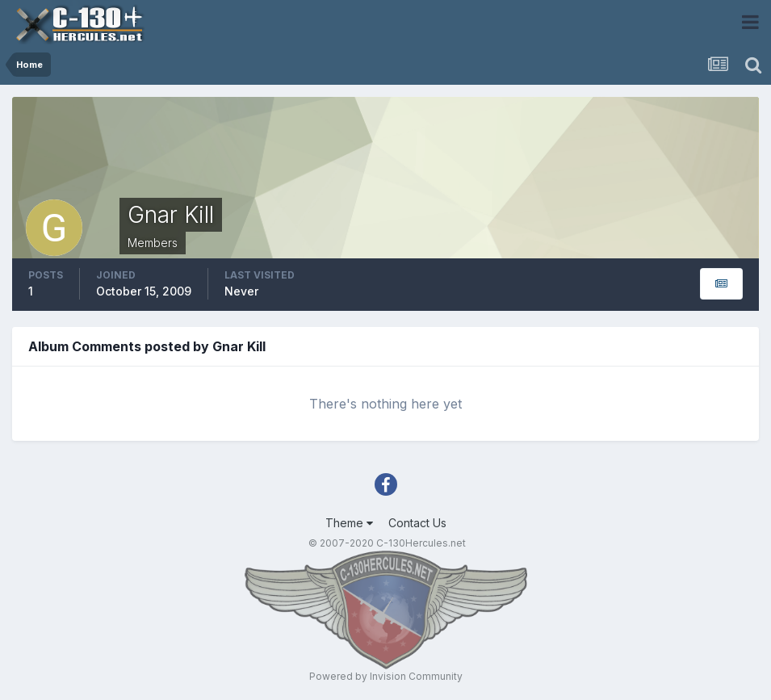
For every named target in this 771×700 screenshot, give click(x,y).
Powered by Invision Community (386, 676)
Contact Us (417, 523)
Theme (349, 523)
